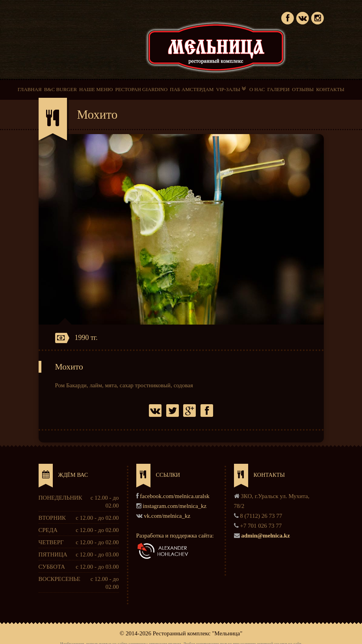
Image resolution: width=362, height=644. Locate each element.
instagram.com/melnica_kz (175, 506)
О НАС (257, 89)
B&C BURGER (60, 89)
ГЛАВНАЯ (30, 89)
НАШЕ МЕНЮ (96, 89)
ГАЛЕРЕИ (278, 89)
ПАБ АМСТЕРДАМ (192, 89)
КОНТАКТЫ (330, 89)
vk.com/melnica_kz (167, 516)
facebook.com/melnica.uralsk (175, 496)
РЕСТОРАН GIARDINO (141, 89)
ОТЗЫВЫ (303, 89)
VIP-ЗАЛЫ (231, 89)
